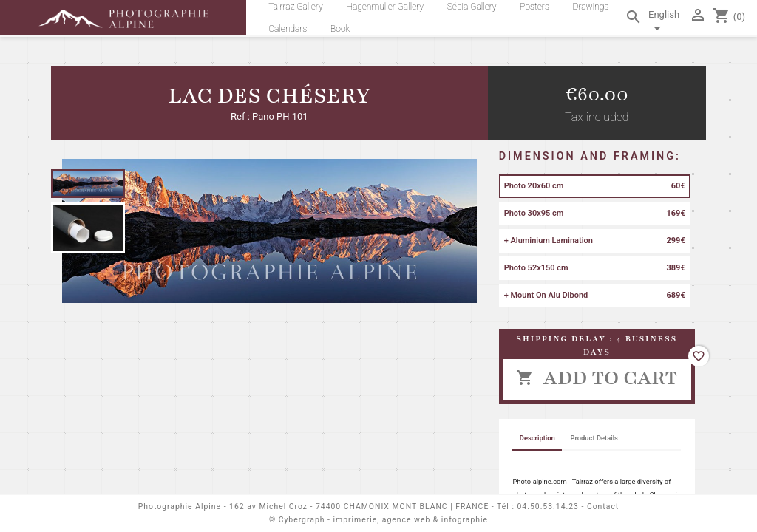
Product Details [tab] (594, 438)
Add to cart (597, 378)
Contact (603, 507)
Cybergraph (302, 520)
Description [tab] (537, 438)
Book (340, 29)
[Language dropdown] (666, 24)
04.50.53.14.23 (548, 507)
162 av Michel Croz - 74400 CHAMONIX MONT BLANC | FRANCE (359, 507)
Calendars (288, 29)
